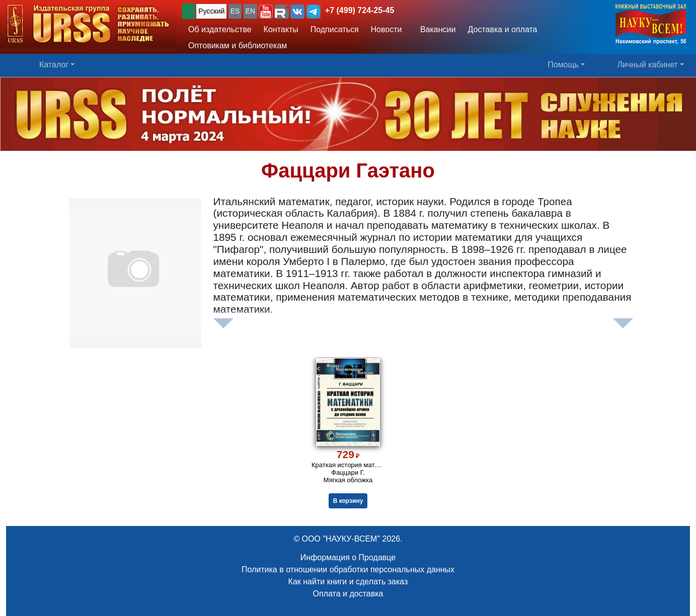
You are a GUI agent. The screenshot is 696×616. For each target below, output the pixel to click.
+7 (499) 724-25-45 (360, 10)
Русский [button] (211, 11)
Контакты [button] (281, 29)
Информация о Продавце (348, 557)
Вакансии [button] (436, 29)
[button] (266, 12)
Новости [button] (386, 29)
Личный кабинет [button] (648, 65)
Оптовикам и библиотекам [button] (238, 46)
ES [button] (235, 11)
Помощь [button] (563, 65)
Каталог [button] (54, 65)
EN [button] (250, 11)
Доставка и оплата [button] (502, 29)
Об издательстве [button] (220, 29)
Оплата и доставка (348, 594)
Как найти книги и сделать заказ (348, 582)
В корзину (348, 501)
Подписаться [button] (335, 29)
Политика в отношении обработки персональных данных (348, 569)
